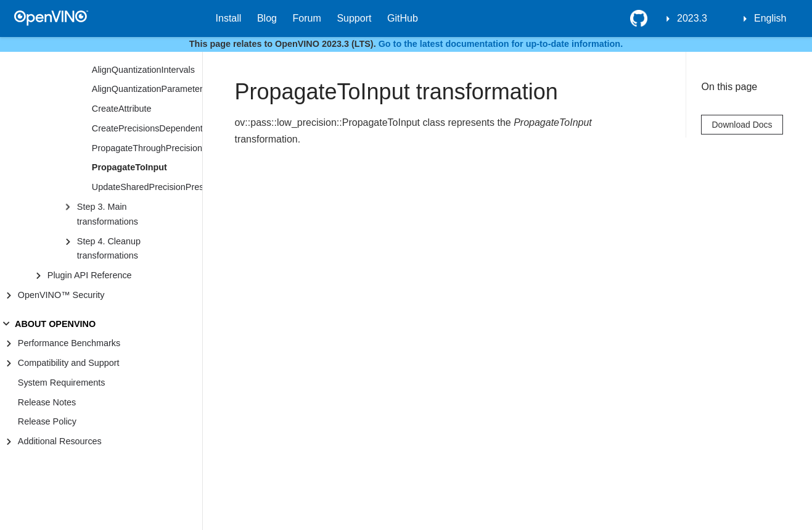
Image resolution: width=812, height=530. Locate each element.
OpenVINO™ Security (61, 295)
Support (354, 18)
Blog (267, 18)
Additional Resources (60, 441)
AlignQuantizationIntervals (143, 70)
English (770, 18)
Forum (307, 18)
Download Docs (742, 125)
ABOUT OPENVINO (55, 324)
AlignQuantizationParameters (147, 89)
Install (229, 18)
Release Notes (47, 402)
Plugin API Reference (90, 275)
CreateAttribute (122, 109)
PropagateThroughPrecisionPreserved (147, 148)
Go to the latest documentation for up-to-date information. (501, 44)
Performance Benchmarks (69, 343)
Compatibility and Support (69, 363)
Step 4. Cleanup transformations (109, 249)
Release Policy (47, 421)
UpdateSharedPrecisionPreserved (147, 187)
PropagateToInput (129, 167)
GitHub (403, 18)
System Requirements (62, 383)
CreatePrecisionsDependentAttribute (147, 128)
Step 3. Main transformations (108, 214)
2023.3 (692, 18)
